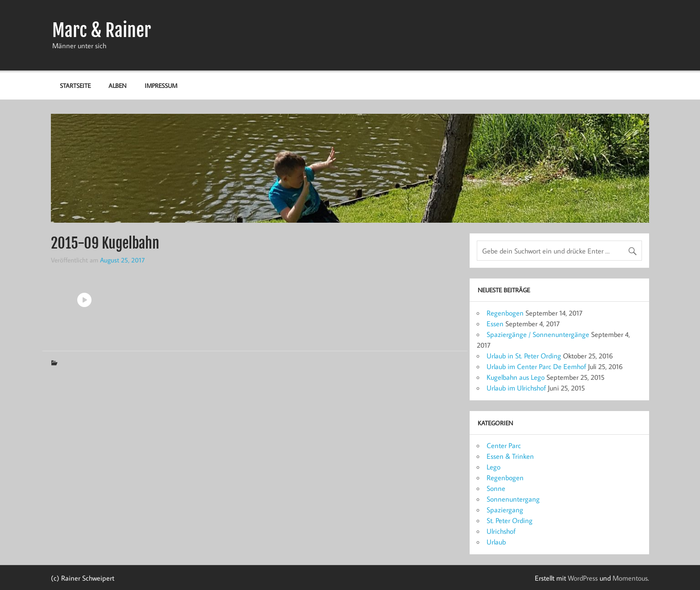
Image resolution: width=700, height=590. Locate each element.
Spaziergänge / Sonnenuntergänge (538, 334)
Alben (117, 85)
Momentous (630, 578)
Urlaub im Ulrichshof (516, 388)
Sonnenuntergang (513, 499)
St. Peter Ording (510, 520)
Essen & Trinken (510, 456)
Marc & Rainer (102, 30)
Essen (495, 324)
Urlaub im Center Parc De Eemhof (536, 366)
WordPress (583, 578)
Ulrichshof (501, 531)
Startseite (75, 85)
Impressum (161, 85)
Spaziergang (505, 510)
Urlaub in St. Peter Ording (524, 356)
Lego (494, 467)
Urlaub (496, 542)
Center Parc (504, 445)
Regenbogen (505, 313)
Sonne (496, 488)
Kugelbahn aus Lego (516, 377)
